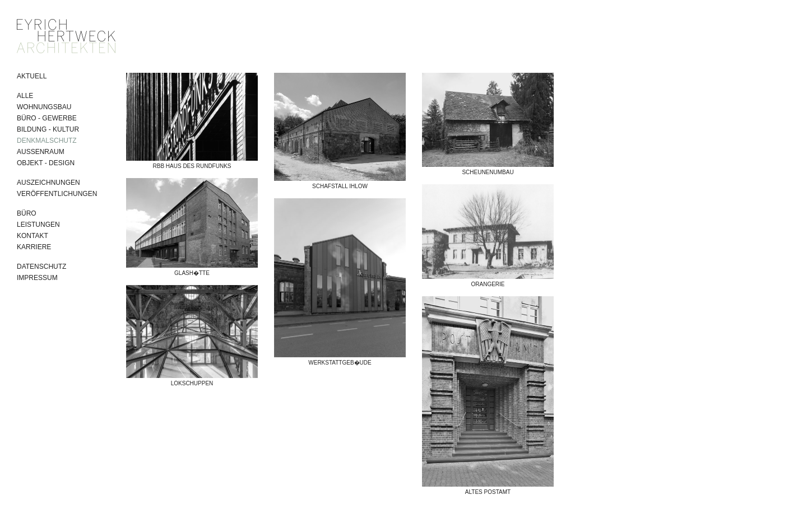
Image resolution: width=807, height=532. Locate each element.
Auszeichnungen (48, 183)
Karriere (34, 247)
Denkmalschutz (47, 141)
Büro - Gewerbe (47, 118)
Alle (25, 96)
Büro (27, 213)
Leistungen (38, 225)
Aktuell (32, 76)
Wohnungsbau (44, 107)
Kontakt (33, 236)
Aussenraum (41, 152)
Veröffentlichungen (57, 194)
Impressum (37, 278)
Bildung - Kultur (48, 129)
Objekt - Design (46, 163)
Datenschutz (41, 267)
